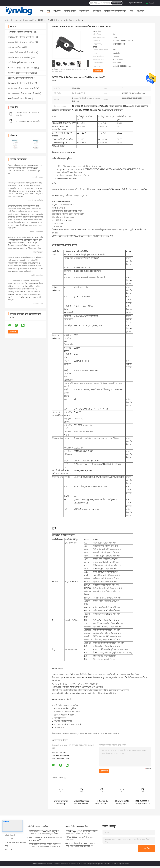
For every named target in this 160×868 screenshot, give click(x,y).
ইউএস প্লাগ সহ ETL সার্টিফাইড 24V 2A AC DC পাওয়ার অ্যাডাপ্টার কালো (122, 803)
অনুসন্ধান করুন (117, 3)
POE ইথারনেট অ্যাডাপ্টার (18, 98)
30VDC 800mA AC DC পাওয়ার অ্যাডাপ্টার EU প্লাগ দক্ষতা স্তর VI (45, 839)
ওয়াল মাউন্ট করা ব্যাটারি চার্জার (21, 52)
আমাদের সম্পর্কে (70, 11)
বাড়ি (42, 11)
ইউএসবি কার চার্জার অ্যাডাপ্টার (21, 73)
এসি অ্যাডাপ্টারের (15, 47)
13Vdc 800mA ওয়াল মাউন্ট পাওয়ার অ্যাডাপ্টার (79, 838)
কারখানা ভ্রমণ (84, 11)
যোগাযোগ (98, 71)
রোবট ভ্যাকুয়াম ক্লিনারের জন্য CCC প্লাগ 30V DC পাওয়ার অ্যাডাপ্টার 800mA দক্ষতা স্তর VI (45, 845)
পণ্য (48, 11)
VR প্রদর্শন (57, 11)
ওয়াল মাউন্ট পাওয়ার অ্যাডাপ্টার (21, 42)
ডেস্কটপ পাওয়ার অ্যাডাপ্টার (19, 58)
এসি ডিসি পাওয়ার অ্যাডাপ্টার (26, 20)
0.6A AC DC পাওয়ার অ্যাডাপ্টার (109, 734)
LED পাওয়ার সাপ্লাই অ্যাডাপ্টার (21, 78)
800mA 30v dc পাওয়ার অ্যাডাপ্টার (67, 734)
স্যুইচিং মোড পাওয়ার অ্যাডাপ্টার (21, 37)
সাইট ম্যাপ (9, 850)
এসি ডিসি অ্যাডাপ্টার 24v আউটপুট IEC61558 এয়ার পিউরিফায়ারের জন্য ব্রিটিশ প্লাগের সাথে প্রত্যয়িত (61, 803)
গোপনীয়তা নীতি (37, 864)
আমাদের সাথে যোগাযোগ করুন (115, 11)
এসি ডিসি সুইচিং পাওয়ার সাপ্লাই (21, 63)
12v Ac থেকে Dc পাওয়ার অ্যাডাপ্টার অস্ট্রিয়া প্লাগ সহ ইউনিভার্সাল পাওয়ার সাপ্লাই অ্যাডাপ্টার (102, 803)
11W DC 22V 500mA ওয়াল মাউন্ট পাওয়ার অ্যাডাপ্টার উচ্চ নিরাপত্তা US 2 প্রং (82, 832)
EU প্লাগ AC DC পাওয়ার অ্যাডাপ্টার (88, 734)
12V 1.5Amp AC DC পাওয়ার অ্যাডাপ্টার (28, 121)
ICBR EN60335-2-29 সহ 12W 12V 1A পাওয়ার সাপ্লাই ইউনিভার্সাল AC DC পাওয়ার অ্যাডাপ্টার (142, 803)
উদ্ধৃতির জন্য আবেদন (135, 3)
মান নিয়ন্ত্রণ (97, 11)
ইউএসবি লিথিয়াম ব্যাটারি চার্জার (21, 68)
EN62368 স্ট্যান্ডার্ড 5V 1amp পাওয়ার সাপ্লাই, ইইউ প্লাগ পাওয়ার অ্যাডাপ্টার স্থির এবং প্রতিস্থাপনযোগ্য (82, 845)
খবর (131, 11)
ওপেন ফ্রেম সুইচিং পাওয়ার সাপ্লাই (22, 88)
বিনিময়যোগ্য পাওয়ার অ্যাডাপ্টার (21, 83)
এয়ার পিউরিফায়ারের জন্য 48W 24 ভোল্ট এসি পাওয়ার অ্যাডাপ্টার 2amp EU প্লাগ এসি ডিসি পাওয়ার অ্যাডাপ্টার (81, 803)
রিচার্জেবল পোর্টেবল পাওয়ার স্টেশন (22, 93)
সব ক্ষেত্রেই (140, 11)
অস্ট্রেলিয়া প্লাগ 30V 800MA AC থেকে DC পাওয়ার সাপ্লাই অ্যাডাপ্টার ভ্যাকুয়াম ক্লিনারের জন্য (44, 833)
